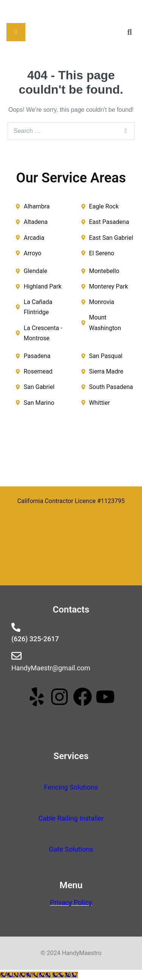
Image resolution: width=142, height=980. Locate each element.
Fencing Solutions (71, 787)
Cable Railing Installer (71, 818)
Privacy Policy (71, 902)
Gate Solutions (71, 849)
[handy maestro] (71, 451)
